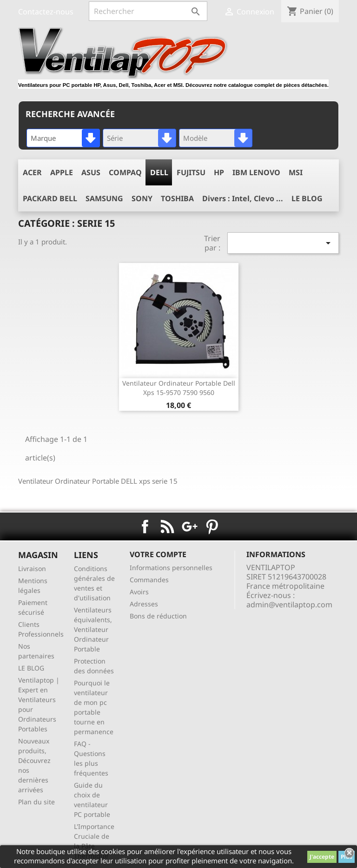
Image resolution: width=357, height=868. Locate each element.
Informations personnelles (171, 568)
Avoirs (139, 592)
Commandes (149, 580)
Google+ (190, 526)
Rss (167, 526)
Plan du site (36, 802)
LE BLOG (31, 668)
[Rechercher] (148, 11)
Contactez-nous (46, 12)
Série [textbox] (115, 138)
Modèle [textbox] (195, 138)
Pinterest (212, 526)
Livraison (32, 569)
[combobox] (63, 138)
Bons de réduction (158, 616)
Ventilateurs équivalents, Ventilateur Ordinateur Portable (93, 629)
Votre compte (158, 554)
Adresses (144, 604)
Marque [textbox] (43, 138)
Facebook (145, 526)
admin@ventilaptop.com (289, 605)
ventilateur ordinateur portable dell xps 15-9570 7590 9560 (179, 388)
